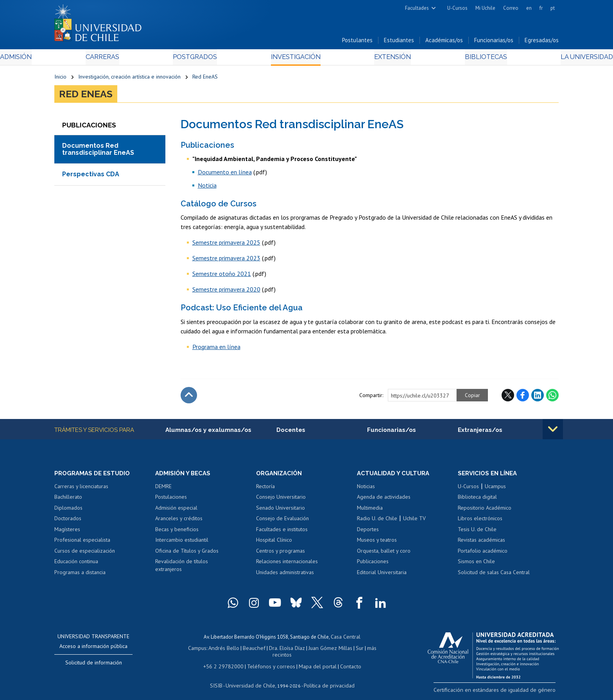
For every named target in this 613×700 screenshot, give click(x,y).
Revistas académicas (481, 543)
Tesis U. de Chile (477, 532)
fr (541, 8)
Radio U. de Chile (377, 521)
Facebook (523, 397)
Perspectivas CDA (91, 176)
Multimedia (370, 510)
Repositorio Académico (485, 510)
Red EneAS (205, 79)
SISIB (221, 679)
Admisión (72, 59)
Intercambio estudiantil (182, 543)
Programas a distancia (80, 575)
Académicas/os (444, 42)
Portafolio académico (483, 553)
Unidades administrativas (285, 575)
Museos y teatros (377, 543)
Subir (189, 397)
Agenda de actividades (384, 499)
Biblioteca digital (477, 499)
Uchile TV (414, 521)
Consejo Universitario (281, 499)
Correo (511, 8)
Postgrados (212, 59)
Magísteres (67, 532)
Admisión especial (176, 510)
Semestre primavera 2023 (226, 260)
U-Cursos (457, 8)
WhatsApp (552, 397)
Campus (192, 650)
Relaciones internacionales (287, 564)
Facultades (417, 8)
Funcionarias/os (494, 42)
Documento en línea (225, 174)
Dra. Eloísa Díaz (277, 650)
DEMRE (163, 489)
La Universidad (530, 59)
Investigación (294, 59)
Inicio (60, 79)
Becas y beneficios (177, 532)
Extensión (373, 59)
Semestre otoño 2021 (222, 276)
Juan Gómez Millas (318, 650)
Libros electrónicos (480, 521)
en (529, 8)
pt (553, 8)
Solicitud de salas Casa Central (494, 575)
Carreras (139, 59)
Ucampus (495, 489)
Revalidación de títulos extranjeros (182, 568)
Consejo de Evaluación (282, 521)
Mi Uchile (485, 8)
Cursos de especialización (85, 553)
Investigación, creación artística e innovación (129, 79)
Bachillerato (68, 499)
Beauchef (246, 650)
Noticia (207, 187)
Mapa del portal (313, 661)
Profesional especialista (82, 543)
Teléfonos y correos (270, 661)
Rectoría (265, 489)
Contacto (344, 661)
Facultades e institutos (282, 532)
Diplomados (68, 510)
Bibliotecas (447, 59)
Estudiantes (399, 42)
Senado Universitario (281, 510)
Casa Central (346, 639)
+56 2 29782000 (227, 661)
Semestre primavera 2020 (226, 292)
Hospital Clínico (274, 543)
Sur (346, 650)
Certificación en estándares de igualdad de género (504, 692)
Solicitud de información (94, 665)
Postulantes (357, 42)
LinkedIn (538, 397)
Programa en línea (216, 349)
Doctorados (68, 521)
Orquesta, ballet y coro (384, 553)
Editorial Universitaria (382, 575)
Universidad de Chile (252, 679)
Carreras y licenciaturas (81, 489)
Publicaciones (373, 564)
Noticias (366, 489)
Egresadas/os (542, 42)
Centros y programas (281, 553)
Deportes (368, 532)
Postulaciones (171, 499)
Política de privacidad (326, 679)
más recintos (367, 650)
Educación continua (76, 564)
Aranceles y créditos (179, 521)
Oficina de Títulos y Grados (187, 553)
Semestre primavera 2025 (226, 245)
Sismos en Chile (476, 564)
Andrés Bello (218, 650)
